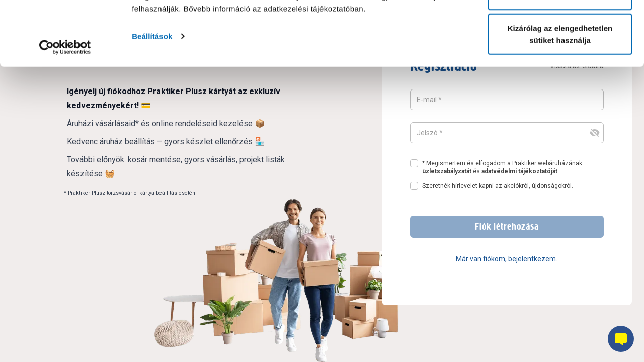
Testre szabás (560, 60)
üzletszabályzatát (447, 171)
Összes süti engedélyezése (560, 26)
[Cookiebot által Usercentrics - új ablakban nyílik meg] (65, 112)
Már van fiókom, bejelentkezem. (507, 259)
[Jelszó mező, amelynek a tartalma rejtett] (507, 133)
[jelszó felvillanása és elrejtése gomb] (595, 133)
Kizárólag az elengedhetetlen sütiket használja (560, 98)
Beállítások (152, 100)
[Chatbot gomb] (621, 339)
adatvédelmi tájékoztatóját (519, 171)
